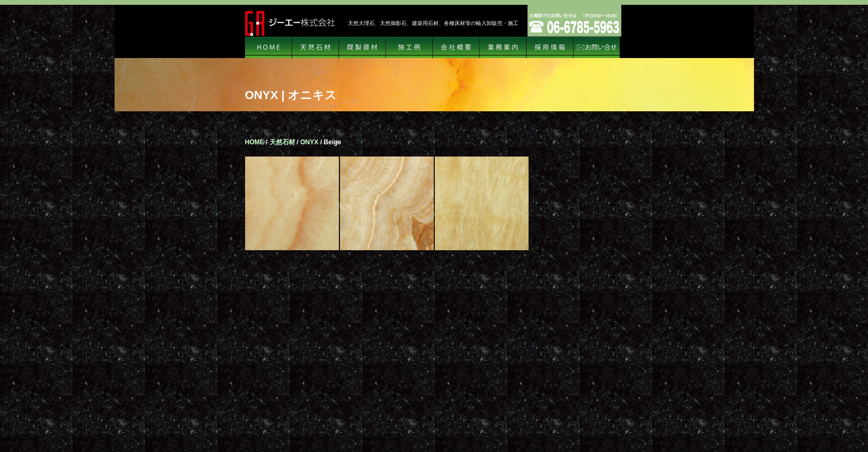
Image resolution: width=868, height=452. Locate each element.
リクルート (550, 47)
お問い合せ (597, 47)
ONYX (310, 142)
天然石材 (315, 47)
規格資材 (362, 47)
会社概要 (456, 47)
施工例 (409, 47)
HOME (269, 47)
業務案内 (503, 47)
